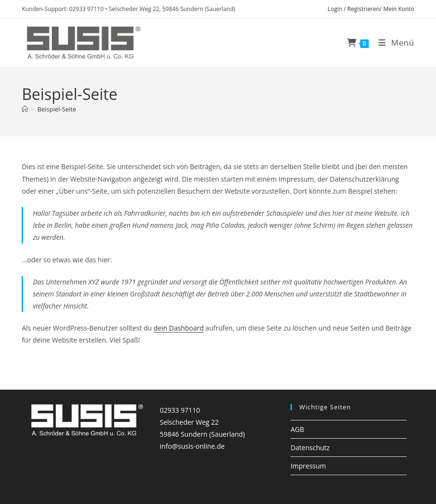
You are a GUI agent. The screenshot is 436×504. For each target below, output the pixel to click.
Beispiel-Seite (57, 109)
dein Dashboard (179, 328)
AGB (297, 429)
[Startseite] (25, 109)
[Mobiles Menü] (393, 43)
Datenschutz (310, 448)
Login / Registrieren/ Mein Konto (371, 9)
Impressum (308, 466)
